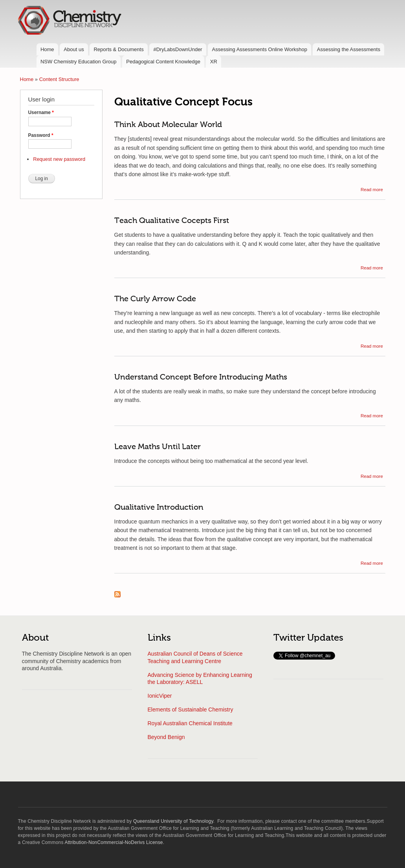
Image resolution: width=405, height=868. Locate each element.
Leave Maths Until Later (158, 447)
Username (41, 112)
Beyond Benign (166, 737)
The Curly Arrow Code (155, 299)
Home (47, 49)
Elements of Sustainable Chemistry (191, 710)
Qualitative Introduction (159, 508)
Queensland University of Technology (173, 821)
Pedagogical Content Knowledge (163, 62)
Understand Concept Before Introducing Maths (201, 378)
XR (214, 62)
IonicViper (160, 696)
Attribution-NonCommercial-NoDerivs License (114, 842)
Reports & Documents (118, 49)
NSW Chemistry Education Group (79, 62)
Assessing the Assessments (349, 49)
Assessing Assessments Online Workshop (259, 49)
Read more (372, 190)
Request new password (59, 159)
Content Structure (59, 79)
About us (74, 49)
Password (41, 135)
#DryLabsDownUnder (178, 49)
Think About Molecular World (168, 125)
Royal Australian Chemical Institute (190, 723)
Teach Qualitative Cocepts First (172, 221)
